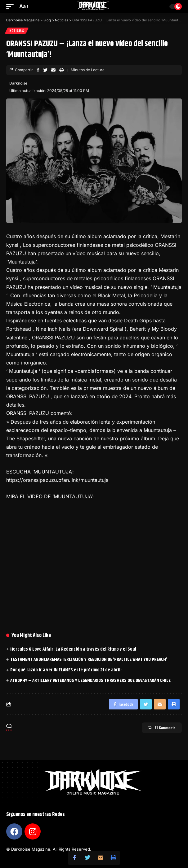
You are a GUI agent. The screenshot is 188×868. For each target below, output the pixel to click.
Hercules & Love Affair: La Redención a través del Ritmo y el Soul (73, 649)
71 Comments (162, 728)
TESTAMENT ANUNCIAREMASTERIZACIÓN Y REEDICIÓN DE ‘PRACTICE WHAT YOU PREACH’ (89, 659)
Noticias (17, 31)
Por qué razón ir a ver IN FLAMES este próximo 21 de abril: (66, 670)
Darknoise (18, 83)
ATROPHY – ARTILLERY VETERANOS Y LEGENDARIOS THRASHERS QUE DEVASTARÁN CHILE (90, 680)
